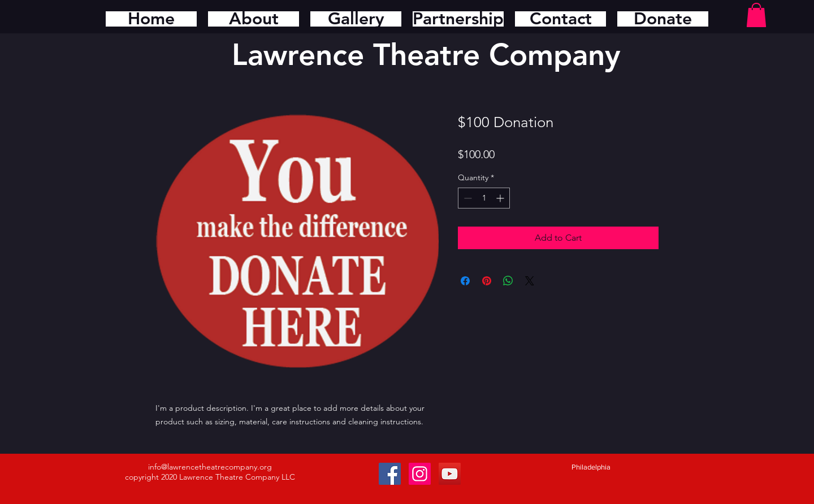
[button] (756, 15)
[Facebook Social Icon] (390, 474)
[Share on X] (530, 281)
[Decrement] (467, 198)
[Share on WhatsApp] (508, 281)
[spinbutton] (484, 198)
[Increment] (501, 198)
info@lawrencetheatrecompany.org (210, 467)
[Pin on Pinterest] (487, 281)
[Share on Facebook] (465, 281)
